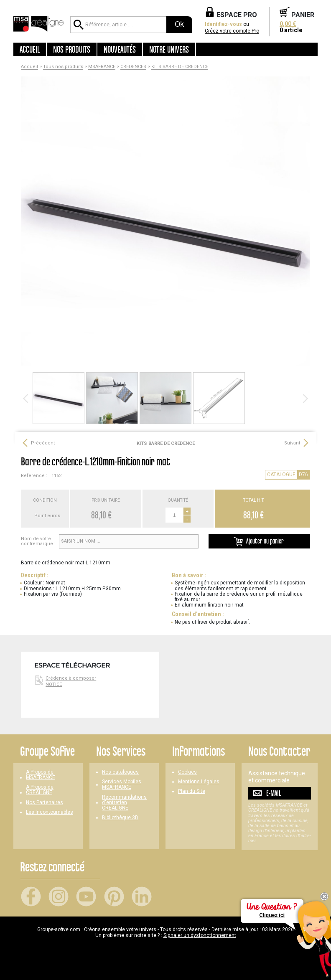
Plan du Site (192, 791)
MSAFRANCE (102, 67)
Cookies (187, 772)
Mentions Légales (199, 782)
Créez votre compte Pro (232, 31)
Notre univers (169, 49)
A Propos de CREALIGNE (40, 790)
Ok (179, 24)
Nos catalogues (120, 772)
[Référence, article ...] (118, 25)
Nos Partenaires (45, 803)
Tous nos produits (63, 67)
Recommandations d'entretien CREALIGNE (124, 803)
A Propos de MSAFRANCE (41, 775)
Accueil (30, 49)
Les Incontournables (50, 812)
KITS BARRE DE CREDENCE (180, 67)
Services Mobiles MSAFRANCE (122, 785)
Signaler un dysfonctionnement (200, 935)
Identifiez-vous (223, 24)
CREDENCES (133, 67)
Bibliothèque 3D (120, 818)
